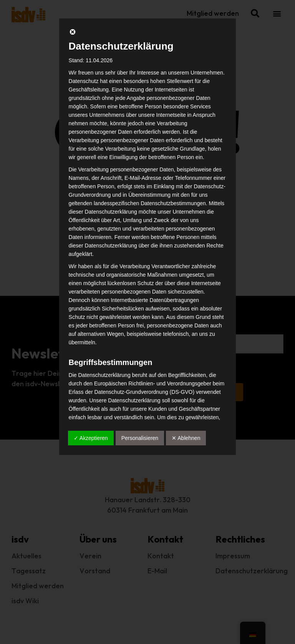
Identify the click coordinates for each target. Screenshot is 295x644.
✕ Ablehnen (186, 438)
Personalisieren (140, 438)
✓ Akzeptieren (91, 438)
